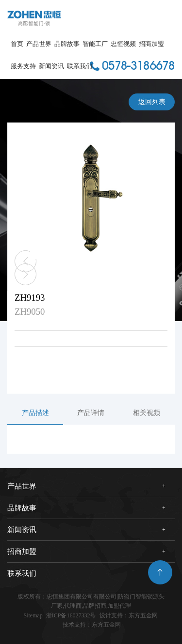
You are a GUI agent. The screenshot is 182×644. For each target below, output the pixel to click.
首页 (17, 44)
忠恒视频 (123, 44)
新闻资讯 (51, 66)
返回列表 (152, 102)
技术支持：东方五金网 (92, 625)
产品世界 (39, 44)
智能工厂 (95, 44)
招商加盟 (151, 44)
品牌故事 (67, 44)
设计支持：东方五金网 (129, 615)
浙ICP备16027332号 (71, 615)
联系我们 (80, 66)
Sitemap (33, 615)
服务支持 (23, 66)
